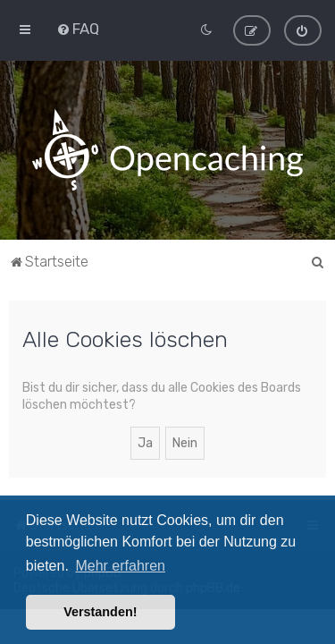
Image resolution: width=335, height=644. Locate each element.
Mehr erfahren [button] (120, 566)
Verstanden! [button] (100, 612)
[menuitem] (78, 29)
